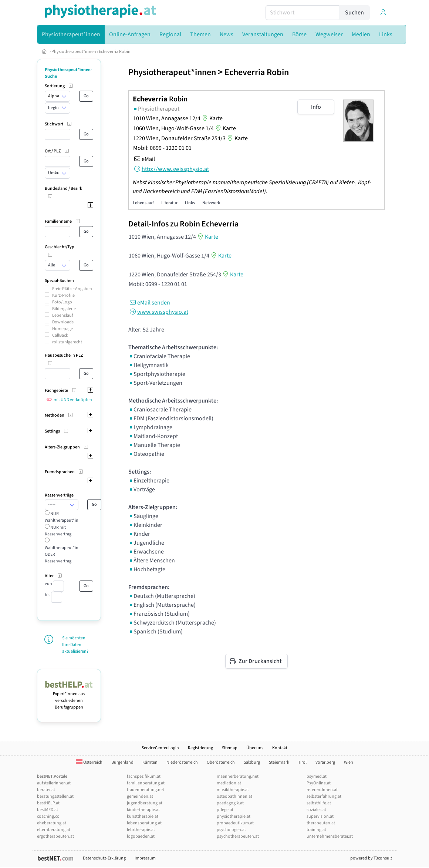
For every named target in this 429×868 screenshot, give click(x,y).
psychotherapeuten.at (238, 836)
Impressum (145, 858)
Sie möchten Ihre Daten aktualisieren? (75, 645)
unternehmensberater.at (330, 836)
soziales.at (316, 810)
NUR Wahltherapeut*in (62, 517)
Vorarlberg (325, 762)
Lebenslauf (63, 315)
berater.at (46, 790)
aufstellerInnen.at (54, 783)
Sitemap (230, 748)
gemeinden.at (140, 796)
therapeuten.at (321, 823)
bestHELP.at (48, 803)
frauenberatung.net (146, 790)
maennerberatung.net (238, 776)
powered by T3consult (371, 858)
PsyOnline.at (319, 783)
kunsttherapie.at (143, 816)
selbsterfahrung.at (324, 796)
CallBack (60, 335)
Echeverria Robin (115, 52)
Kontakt (280, 748)
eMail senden (149, 303)
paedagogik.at (230, 803)
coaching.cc (48, 816)
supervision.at (320, 816)
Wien (349, 762)
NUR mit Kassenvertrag (58, 531)
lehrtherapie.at (141, 830)
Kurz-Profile (63, 295)
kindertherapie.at (143, 810)
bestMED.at (48, 810)
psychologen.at (231, 830)
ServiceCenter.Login (160, 748)
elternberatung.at (54, 830)
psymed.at (317, 776)
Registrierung (200, 748)
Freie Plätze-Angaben (72, 289)
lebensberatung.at (144, 823)
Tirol (302, 762)
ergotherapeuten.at (55, 836)
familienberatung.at (146, 783)
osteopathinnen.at (234, 796)
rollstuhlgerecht (67, 342)
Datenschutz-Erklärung (104, 858)
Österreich (89, 762)
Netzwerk (211, 203)
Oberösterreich (221, 762)
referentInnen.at (322, 790)
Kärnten (150, 762)
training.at (316, 830)
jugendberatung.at (145, 803)
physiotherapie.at (234, 816)
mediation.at (229, 783)
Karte (212, 118)
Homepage (63, 329)
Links (190, 203)
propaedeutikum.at (235, 823)
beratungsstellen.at (55, 796)
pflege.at (225, 810)
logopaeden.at (141, 836)
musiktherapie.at (233, 790)
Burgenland (122, 762)
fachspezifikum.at (144, 776)
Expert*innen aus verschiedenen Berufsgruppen (69, 697)
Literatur (169, 203)
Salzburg (252, 762)
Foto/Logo (62, 302)
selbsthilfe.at (319, 803)
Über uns (255, 748)
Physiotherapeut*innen (74, 52)
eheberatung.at (52, 823)
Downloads (63, 322)
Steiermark (279, 762)
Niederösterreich (182, 762)
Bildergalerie (64, 309)
